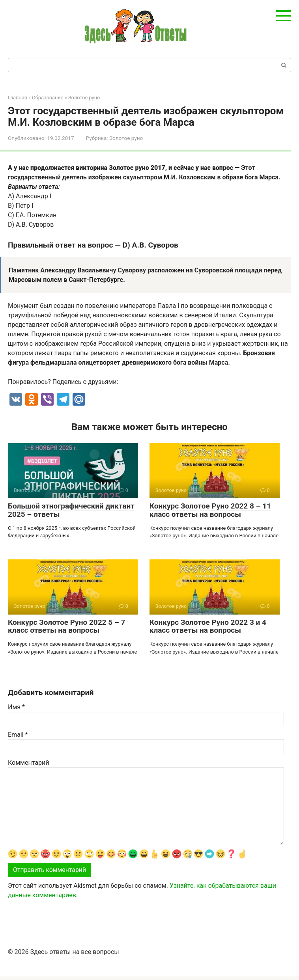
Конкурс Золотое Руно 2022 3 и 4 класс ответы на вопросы (208, 626)
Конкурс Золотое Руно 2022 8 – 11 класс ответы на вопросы (210, 510)
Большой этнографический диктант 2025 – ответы (71, 510)
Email (18, 735)
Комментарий (28, 763)
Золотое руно (126, 138)
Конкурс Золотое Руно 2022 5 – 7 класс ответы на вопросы (66, 626)
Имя (16, 707)
